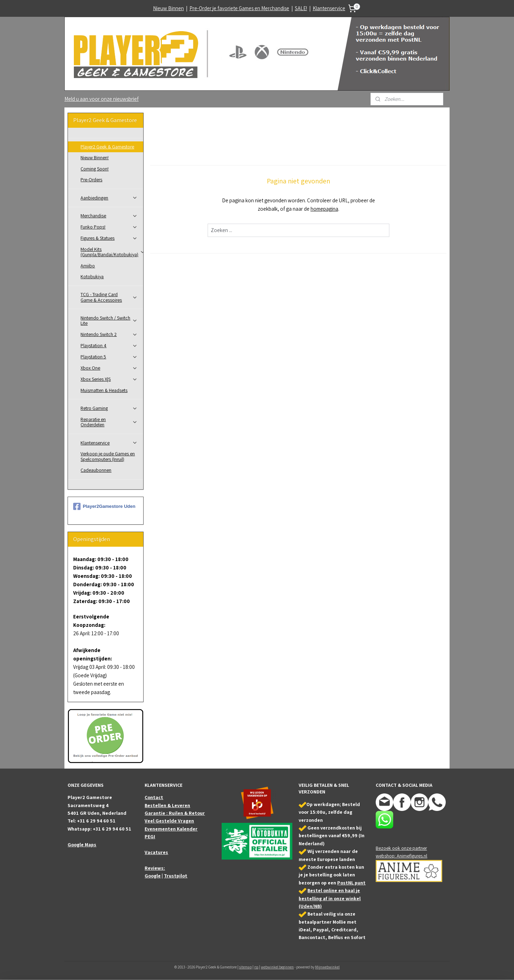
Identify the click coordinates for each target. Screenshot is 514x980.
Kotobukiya (92, 276)
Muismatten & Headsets (104, 390)
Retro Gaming (109, 408)
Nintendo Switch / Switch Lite (109, 320)
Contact (154, 797)
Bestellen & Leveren (167, 805)
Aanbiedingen (109, 198)
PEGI (150, 836)
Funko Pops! (109, 227)
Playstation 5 (109, 357)
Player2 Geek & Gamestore (107, 147)
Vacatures (156, 852)
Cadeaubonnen (96, 470)
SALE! (301, 8)
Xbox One (109, 368)
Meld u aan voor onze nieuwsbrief (102, 99)
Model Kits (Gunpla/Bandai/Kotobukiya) (112, 252)
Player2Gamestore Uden (104, 506)
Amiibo (88, 266)
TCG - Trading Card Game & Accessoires (109, 297)
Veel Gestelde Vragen (169, 821)
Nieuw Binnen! (95, 157)
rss (256, 967)
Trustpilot (176, 876)
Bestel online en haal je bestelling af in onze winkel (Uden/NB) (330, 898)
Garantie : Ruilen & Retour (175, 813)
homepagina (324, 209)
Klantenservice (329, 8)
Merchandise (109, 216)
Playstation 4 (109, 345)
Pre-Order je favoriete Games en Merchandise (239, 8)
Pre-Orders (91, 180)
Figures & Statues (109, 238)
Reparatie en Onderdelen (109, 422)
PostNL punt (351, 883)
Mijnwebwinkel (327, 967)
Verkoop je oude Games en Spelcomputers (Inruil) (108, 456)
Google (153, 876)
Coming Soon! (95, 169)
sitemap (245, 967)
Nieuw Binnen (168, 8)
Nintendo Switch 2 (109, 334)
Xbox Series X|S (109, 379)
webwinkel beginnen (277, 967)
